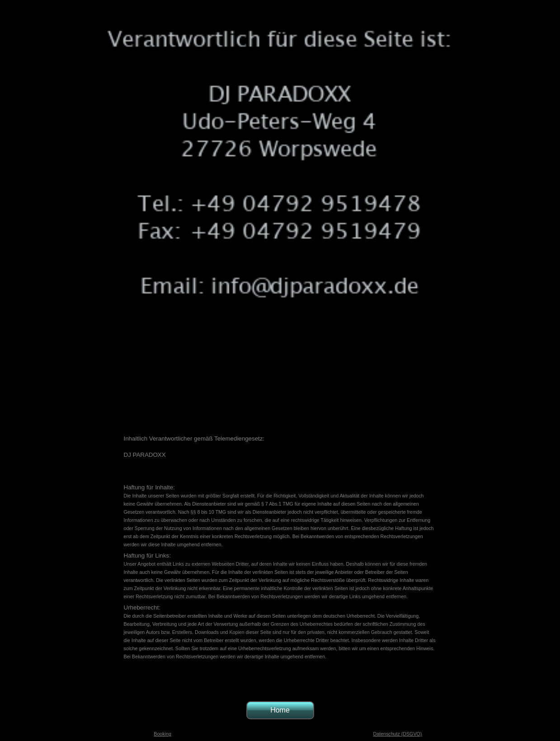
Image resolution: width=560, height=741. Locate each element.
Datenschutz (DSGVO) (398, 734)
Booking (162, 734)
